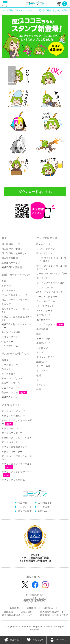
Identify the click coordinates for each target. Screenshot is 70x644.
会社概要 (14, 608)
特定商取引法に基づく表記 (54, 615)
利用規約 (48, 608)
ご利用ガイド (45, 503)
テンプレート (25, 507)
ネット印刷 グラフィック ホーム (18, 10)
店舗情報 (31, 608)
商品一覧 (23, 503)
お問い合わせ (45, 511)
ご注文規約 (27, 612)
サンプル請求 (25, 511)
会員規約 (8, 612)
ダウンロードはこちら (35, 192)
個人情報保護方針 (49, 612)
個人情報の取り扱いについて (17, 615)
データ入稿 (44, 507)
